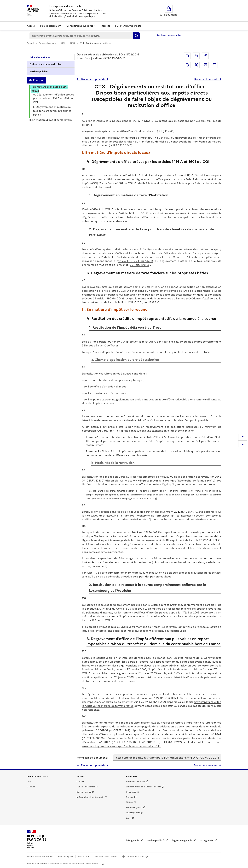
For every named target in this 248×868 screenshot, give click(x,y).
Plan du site (84, 856)
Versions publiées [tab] (39, 72)
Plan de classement (48, 43)
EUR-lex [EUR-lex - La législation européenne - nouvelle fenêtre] (130, 802)
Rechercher (136, 36)
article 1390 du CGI (109, 298)
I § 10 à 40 (167, 131)
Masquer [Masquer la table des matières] (38, 80)
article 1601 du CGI (121, 183)
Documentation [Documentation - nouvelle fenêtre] (84, 792)
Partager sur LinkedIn (205, 65)
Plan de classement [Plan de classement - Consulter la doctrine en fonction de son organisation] (51, 26)
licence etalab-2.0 (93, 864)
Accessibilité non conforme (40, 856)
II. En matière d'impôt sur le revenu (51, 120)
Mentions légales (66, 856)
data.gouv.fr (207, 841)
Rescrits (106, 26)
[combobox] (81, 36)
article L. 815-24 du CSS (134, 261)
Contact (31, 787)
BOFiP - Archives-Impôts (128, 26)
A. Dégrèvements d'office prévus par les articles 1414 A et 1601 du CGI (53, 98)
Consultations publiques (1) (81, 26)
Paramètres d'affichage (137, 856)
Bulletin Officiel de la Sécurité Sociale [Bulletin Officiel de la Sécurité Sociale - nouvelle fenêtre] (143, 787)
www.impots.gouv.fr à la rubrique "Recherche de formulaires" (173, 481)
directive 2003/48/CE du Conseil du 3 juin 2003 (114, 609)
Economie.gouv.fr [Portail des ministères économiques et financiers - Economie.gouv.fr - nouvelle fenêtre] (134, 808)
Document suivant (206, 79)
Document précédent (94, 79)
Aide (29, 782)
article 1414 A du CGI (97, 209)
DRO (73, 43)
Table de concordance (87, 787)
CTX (64, 43)
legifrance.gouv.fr (182, 841)
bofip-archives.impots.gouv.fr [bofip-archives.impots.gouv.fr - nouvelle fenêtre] (90, 797)
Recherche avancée (169, 35)
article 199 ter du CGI (112, 342)
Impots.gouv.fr (133, 813)
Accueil (31, 26)
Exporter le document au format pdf (187, 56)
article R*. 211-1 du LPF (204, 540)
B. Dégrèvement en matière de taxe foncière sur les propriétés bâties (52, 111)
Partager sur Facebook (187, 65)
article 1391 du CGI (114, 291)
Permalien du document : (92, 758)
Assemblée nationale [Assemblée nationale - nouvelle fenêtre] (136, 782)
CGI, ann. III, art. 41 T (144, 499)
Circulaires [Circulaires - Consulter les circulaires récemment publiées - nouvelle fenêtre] (131, 792)
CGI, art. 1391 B (147, 302)
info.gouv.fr (133, 841)
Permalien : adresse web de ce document (205, 56)
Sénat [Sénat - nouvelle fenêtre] (129, 818)
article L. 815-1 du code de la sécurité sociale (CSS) (137, 257)
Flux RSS (80, 782)
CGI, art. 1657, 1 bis (109, 431)
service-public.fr (156, 841)
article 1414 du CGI (133, 213)
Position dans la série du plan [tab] (46, 64)
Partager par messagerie (214, 65)
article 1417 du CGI (121, 302)
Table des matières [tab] (40, 57)
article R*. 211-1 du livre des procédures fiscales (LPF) (158, 175)
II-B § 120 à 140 (122, 145)
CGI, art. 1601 (138, 265)
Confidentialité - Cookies (106, 856)
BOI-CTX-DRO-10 (143, 121)
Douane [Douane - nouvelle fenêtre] (130, 797)
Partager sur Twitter (196, 65)
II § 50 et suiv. (161, 138)
